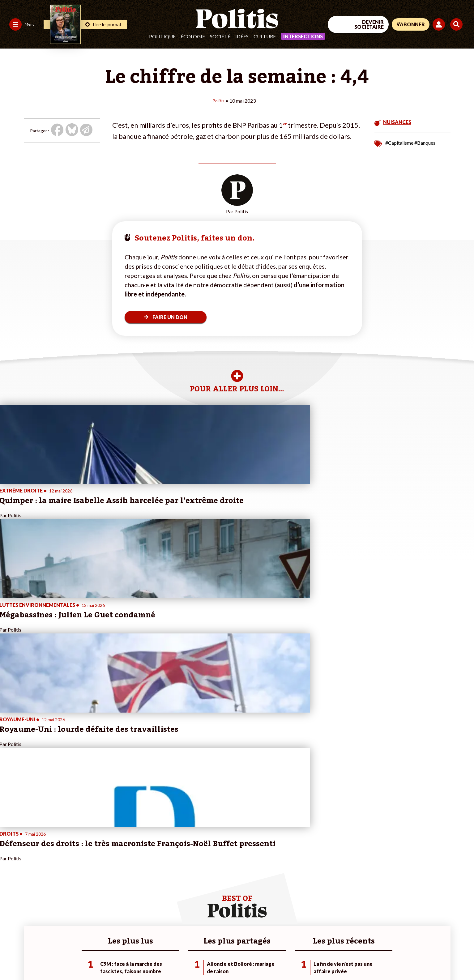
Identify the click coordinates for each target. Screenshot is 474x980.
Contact (12, 959)
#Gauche (159, 868)
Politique (162, 36)
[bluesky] (402, 933)
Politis (218, 100)
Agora (9, 855)
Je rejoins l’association (98, 875)
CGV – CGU (135, 959)
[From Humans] (391, 948)
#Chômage (161, 881)
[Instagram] (441, 933)
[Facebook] (383, 933)
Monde (45, 855)
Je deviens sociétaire (97, 862)
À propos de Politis (95, 881)
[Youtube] (422, 933)
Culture (265, 36)
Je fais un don (90, 855)
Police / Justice (53, 888)
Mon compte (89, 888)
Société (220, 36)
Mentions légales (45, 959)
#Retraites (161, 875)
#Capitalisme (399, 142)
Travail (45, 862)
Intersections (303, 36)
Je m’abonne (89, 868)
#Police (157, 862)
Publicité (227, 959)
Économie (48, 868)
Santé (44, 881)
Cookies (252, 959)
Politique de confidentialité (183, 959)
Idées (242, 36)
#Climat (158, 855)
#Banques (425, 142)
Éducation (48, 875)
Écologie (193, 36)
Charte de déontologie (93, 959)
